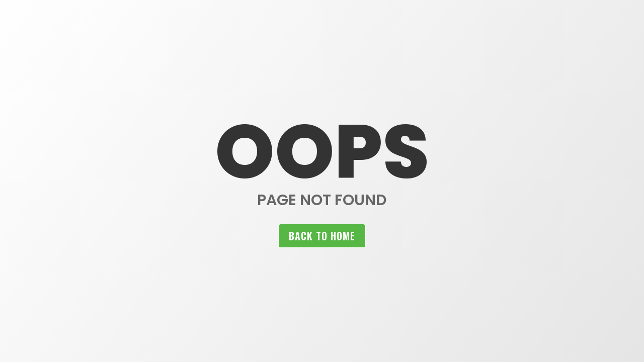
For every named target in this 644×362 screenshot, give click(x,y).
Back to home (322, 236)
